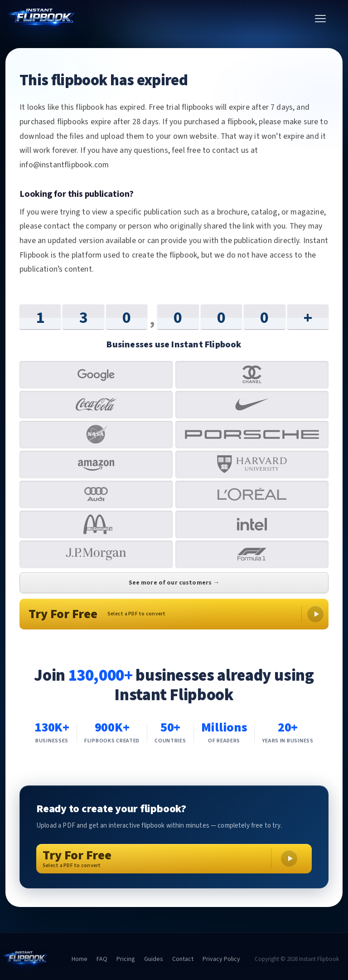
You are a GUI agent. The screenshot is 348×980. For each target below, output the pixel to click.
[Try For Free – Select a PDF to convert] (174, 859)
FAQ (102, 959)
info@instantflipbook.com (64, 165)
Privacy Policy (221, 959)
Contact (183, 959)
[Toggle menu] (320, 19)
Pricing (126, 959)
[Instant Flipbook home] (155, 19)
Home (80, 959)
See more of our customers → (174, 583)
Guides (154, 959)
